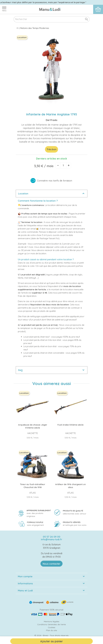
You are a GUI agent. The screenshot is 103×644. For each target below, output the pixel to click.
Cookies (52, 627)
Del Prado (52, 120)
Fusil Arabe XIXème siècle (70, 425)
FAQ (20, 370)
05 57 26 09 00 (52, 537)
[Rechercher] (52, 19)
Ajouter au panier (51, 641)
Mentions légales (52, 621)
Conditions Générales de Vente (51, 624)
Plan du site (51, 630)
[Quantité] (63, 165)
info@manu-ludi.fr (51, 539)
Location (23, 193)
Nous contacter (51, 564)
